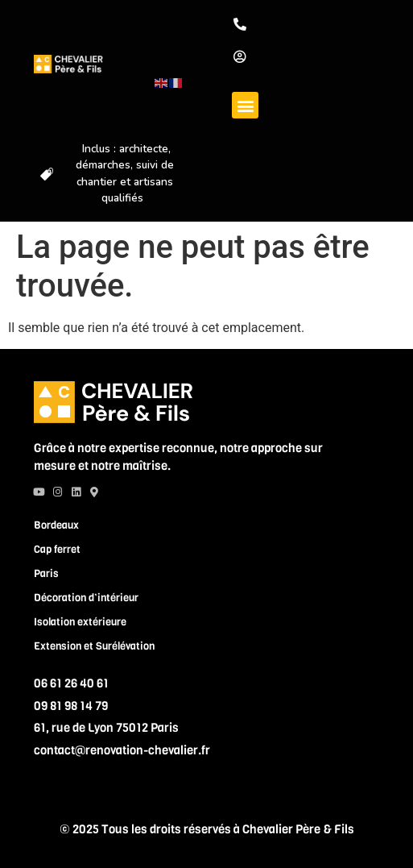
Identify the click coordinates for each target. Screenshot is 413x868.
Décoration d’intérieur (86, 598)
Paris (46, 573)
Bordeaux (56, 525)
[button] (245, 105)
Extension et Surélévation (94, 646)
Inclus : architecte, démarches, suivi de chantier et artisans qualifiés (125, 173)
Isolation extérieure (80, 622)
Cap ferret (57, 549)
